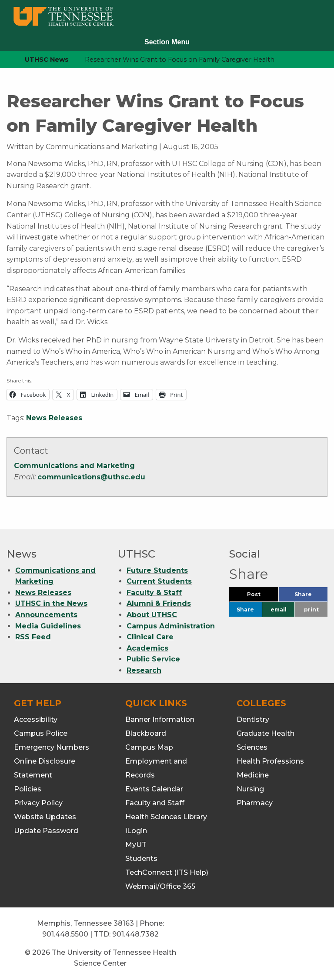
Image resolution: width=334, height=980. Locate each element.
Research (144, 670)
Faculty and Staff (155, 803)
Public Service (153, 659)
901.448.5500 (65, 934)
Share (311, 596)
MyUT (136, 845)
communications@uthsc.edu (91, 477)
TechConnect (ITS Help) (167, 872)
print (311, 610)
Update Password (46, 831)
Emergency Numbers (52, 747)
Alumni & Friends (159, 603)
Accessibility (36, 719)
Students (141, 859)
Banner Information (160, 719)
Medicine (253, 775)
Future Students (157, 570)
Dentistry (253, 719)
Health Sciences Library (166, 817)
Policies (28, 789)
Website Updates (45, 817)
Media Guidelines (48, 626)
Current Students (159, 581)
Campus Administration (171, 626)
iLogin (136, 831)
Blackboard (146, 733)
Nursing (250, 789)
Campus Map (149, 747)
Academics (147, 648)
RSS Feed (33, 637)
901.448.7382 (135, 934)
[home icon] (4, 60)
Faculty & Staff (154, 593)
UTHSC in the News (51, 603)
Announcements (46, 615)
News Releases (54, 418)
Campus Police (41, 733)
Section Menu (167, 42)
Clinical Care (150, 637)
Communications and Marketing (74, 466)
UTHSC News (47, 60)
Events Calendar (154, 789)
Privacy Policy (38, 803)
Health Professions (270, 761)
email (279, 610)
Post (263, 596)
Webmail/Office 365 (160, 886)
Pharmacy (255, 803)
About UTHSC (152, 615)
